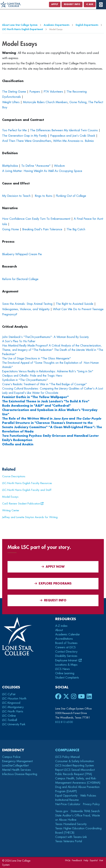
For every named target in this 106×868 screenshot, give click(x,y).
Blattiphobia (10, 166)
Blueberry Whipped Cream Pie (22, 254)
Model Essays (10, 497)
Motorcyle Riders (34, 102)
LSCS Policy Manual (67, 757)
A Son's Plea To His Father (19, 341)
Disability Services (66, 656)
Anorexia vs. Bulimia (81, 141)
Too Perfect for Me (14, 130)
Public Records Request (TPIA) (74, 774)
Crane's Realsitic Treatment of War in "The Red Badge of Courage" (44, 384)
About (59, 630)
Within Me (60, 141)
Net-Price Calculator (68, 804)
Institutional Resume (67, 800)
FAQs (68, 860)
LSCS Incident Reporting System (75, 766)
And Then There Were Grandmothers (27, 141)
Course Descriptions (14, 476)
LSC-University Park (14, 724)
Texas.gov (62, 811)
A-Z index (61, 626)
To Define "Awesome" (36, 166)
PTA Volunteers (53, 92)
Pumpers (35, 92)
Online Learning (65, 673)
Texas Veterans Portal (69, 841)
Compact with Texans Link (71, 837)
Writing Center (11, 510)
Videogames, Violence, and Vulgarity (26, 309)
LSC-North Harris (13, 711)
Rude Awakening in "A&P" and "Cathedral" (36, 406)
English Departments (87, 25)
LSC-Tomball (10, 720)
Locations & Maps (66, 665)
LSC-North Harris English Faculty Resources (27, 483)
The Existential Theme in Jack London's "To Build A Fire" (46, 401)
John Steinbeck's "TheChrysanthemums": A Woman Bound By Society (45, 337)
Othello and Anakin (18, 444)
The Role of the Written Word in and (52, 419)
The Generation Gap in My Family (24, 136)
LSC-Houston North (14, 699)
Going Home (10, 229)
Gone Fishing (78, 102)
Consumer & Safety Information (75, 761)
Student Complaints (67, 678)
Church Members (57, 102)
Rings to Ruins (44, 196)
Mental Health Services (17, 770)
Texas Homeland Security (71, 824)
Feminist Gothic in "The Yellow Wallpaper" (35, 397)
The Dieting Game (14, 92)
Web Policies (88, 796)
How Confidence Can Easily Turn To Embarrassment (36, 219)
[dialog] (95, 857)
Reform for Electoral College (20, 279)
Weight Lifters (11, 102)
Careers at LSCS (65, 647)
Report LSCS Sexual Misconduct (75, 770)
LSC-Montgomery (13, 707)
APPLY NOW (53, 567)
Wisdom (59, 166)
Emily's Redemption (17, 440)
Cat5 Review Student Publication (21, 504)
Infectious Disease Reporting (20, 774)
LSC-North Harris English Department (23, 29)
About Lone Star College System (20, 25)
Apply (55, 4)
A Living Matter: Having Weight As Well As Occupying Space (42, 171)
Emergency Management (17, 761)
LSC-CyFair (9, 694)
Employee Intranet (67, 660)
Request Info (72, 4)
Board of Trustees (66, 643)
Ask (90, 4)
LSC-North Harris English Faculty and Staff (27, 490)
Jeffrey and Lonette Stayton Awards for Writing (30, 517)
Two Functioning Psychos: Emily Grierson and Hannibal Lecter (50, 436)
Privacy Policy (91, 804)
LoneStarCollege (15, 766)
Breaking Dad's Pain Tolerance (43, 229)
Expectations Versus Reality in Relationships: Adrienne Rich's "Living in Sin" (48, 371)
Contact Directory (66, 652)
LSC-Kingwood (11, 703)
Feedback (77, 860)
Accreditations (64, 639)
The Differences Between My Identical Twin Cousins (64, 130)
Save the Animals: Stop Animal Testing (27, 304)
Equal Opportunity (66, 796)
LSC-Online (9, 716)
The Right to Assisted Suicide (75, 304)
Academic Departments (57, 25)
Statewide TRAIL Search (85, 811)
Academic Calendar (68, 634)
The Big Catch (76, 229)
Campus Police (11, 757)
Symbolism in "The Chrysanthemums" (25, 380)
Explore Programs (53, 584)
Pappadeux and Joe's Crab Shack (73, 136)
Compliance (67, 750)
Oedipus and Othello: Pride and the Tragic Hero (32, 376)
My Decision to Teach (16, 196)
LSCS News (63, 669)
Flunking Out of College (71, 196)
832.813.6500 (64, 722)
